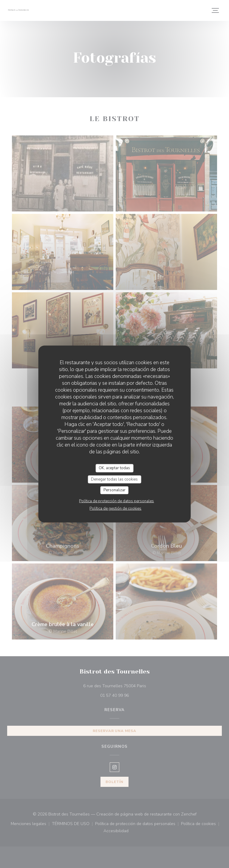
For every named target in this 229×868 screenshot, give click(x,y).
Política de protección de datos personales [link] (116, 501)
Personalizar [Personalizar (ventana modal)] (114, 490)
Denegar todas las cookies (114, 479)
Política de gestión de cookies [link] (115, 508)
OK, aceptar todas (114, 468)
